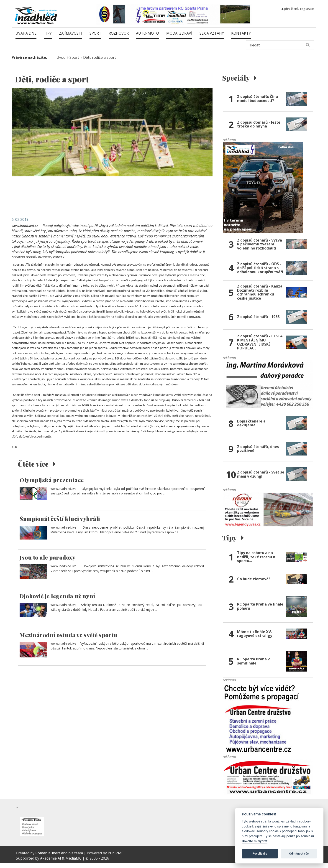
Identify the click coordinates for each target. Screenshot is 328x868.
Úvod (61, 57)
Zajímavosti (71, 33)
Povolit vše (260, 854)
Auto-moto (147, 33)
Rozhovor (119, 33)
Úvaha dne (26, 33)
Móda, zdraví (179, 33)
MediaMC (73, 863)
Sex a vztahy (212, 33)
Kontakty (241, 33)
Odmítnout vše (299, 854)
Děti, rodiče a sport (100, 57)
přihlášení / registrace (298, 9)
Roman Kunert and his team (60, 858)
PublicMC (116, 858)
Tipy (48, 33)
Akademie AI (51, 863)
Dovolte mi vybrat (255, 841)
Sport (95, 33)
